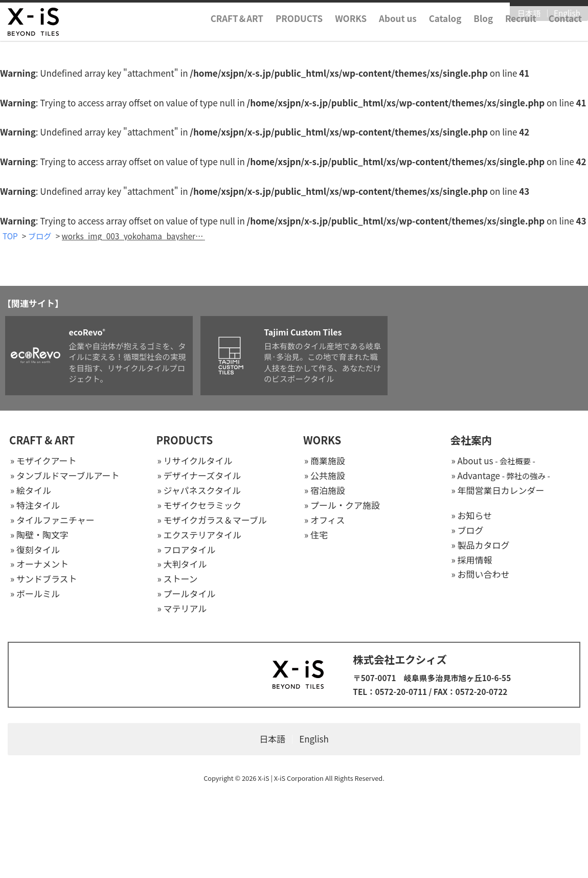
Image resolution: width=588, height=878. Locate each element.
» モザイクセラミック (200, 505)
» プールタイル (187, 594)
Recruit (521, 32)
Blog (483, 32)
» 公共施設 (325, 476)
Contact (565, 32)
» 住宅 (316, 535)
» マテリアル (182, 609)
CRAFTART (237, 32)
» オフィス (325, 520)
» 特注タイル (35, 505)
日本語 (529, 14)
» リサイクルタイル (195, 461)
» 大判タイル (182, 565)
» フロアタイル (187, 550)
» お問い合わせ (481, 575)
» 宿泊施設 (325, 491)
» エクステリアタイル (199, 535)
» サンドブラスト (44, 580)
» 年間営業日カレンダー (498, 491)
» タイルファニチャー (52, 520)
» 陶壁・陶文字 (39, 535)
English (567, 14)
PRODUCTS (299, 32)
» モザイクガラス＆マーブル (212, 520)
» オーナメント (39, 565)
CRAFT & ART (42, 441)
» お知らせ (472, 516)
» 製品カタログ (481, 545)
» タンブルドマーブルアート (65, 476)
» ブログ (468, 531)
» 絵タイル (31, 491)
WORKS (351, 32)
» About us (493, 461)
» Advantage (501, 476)
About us (398, 32)
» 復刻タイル (35, 550)
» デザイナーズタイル (199, 476)
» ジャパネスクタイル (199, 491)
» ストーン (178, 580)
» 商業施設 (325, 461)
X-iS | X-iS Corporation (291, 779)
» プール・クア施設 (342, 505)
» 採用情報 (472, 560)
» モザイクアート (43, 461)
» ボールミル (35, 594)
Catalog (445, 32)
